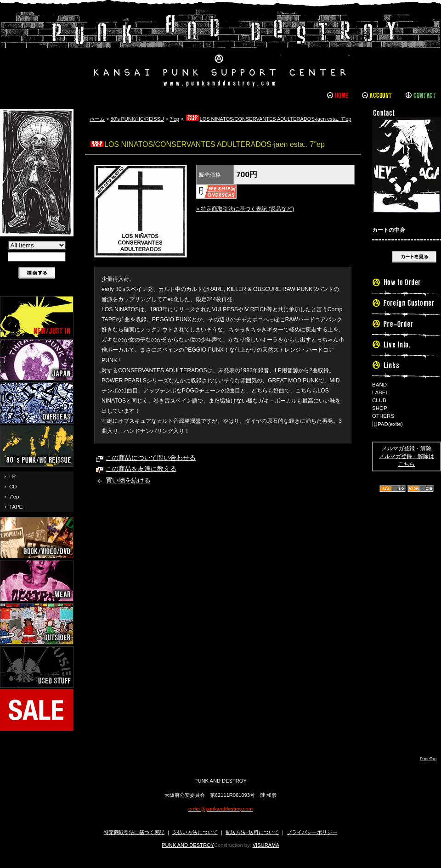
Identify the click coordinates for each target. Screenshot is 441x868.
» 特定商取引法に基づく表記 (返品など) (245, 209)
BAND (379, 385)
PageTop (428, 759)
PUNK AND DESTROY (188, 845)
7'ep (14, 497)
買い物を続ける (128, 480)
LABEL (380, 392)
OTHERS (383, 416)
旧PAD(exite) (387, 424)
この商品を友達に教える (141, 469)
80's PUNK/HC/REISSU (137, 119)
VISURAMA (266, 845)
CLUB (379, 400)
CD (13, 487)
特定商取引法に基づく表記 (134, 832)
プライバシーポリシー (312, 832)
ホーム (97, 119)
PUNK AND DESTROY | (220, 48)
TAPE (16, 507)
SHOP (380, 408)
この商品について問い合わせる (151, 458)
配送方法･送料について (252, 832)
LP (12, 476)
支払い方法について (195, 832)
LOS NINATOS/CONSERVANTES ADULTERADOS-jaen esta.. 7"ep (268, 119)
